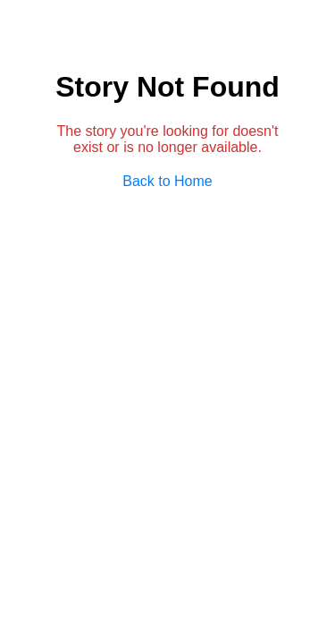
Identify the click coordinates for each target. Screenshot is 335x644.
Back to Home (167, 181)
